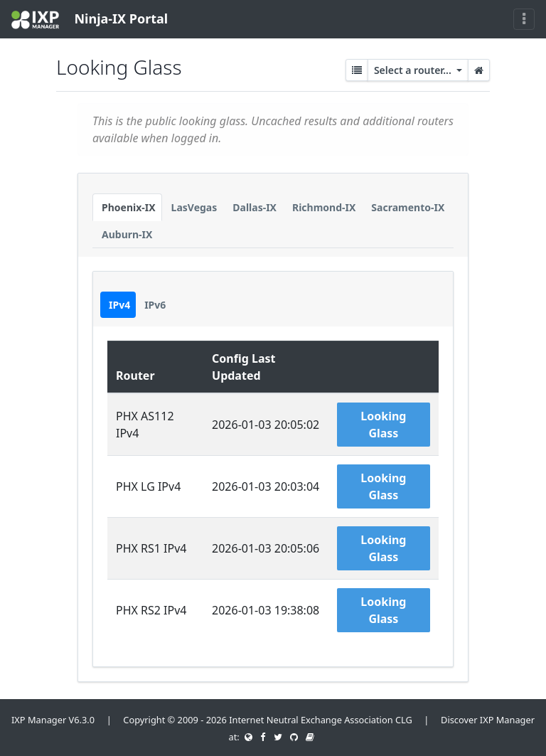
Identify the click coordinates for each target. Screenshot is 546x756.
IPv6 (155, 305)
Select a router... (414, 70)
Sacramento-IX (408, 207)
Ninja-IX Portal (90, 20)
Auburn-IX (127, 234)
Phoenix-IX (129, 207)
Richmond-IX (324, 207)
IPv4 (119, 305)
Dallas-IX (255, 207)
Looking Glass (383, 425)
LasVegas (194, 207)
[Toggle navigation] (524, 19)
